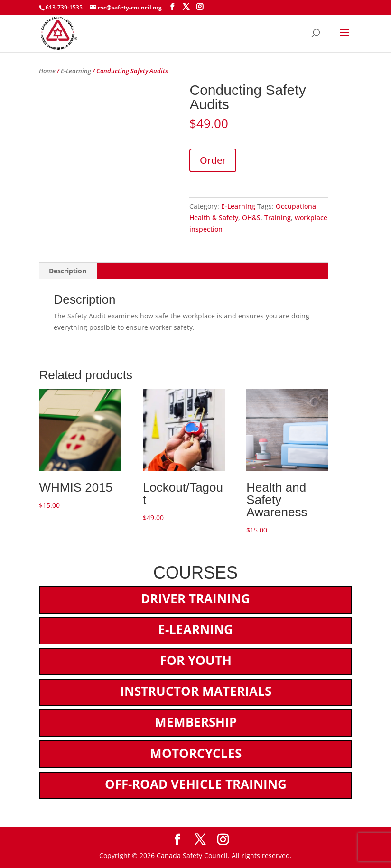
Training (278, 218)
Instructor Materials (196, 691)
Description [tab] (68, 271)
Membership (196, 722)
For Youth (196, 660)
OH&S (251, 218)
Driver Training (195, 598)
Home (47, 71)
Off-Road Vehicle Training (196, 784)
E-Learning (76, 71)
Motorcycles (196, 753)
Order (213, 160)
